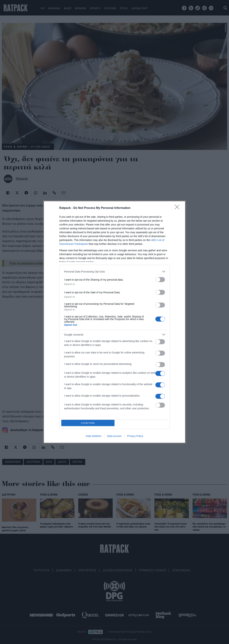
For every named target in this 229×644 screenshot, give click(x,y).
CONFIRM (88, 423)
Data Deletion (94, 436)
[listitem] (114, 271)
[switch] (160, 280)
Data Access (114, 436)
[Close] (178, 208)
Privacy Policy (135, 436)
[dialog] (114, 322)
